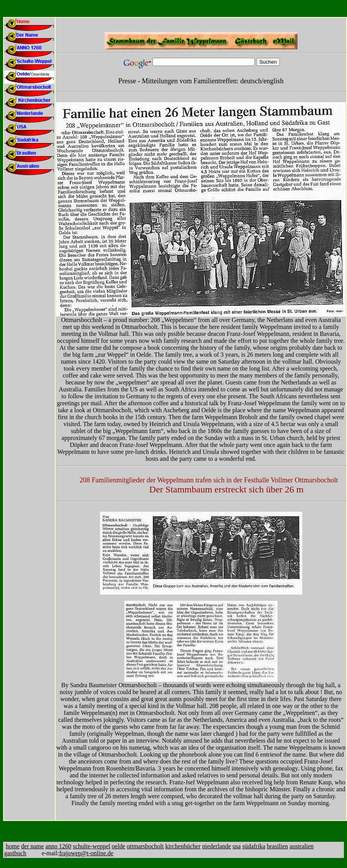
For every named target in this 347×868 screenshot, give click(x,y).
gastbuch (15, 853)
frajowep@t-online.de (86, 853)
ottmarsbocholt (145, 846)
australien (301, 846)
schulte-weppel (92, 846)
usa (236, 846)
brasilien (277, 846)
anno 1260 (58, 846)
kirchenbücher (183, 846)
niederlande (217, 846)
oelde (119, 846)
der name (33, 846)
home (13, 846)
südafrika (254, 846)
